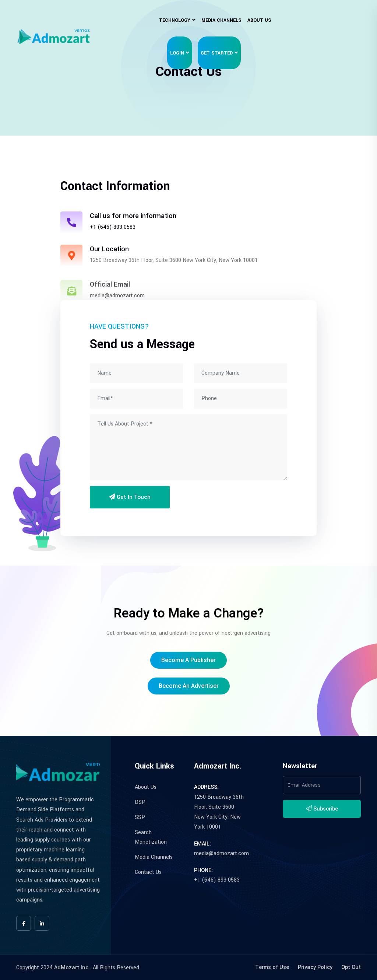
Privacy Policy (315, 967)
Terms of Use (272, 967)
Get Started (217, 53)
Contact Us (148, 872)
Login (177, 53)
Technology (175, 20)
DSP (140, 802)
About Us (259, 20)
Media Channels (221, 20)
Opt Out (351, 967)
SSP (140, 817)
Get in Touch (130, 497)
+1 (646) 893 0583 (113, 227)
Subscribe (322, 809)
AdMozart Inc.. (73, 968)
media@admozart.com (221, 853)
